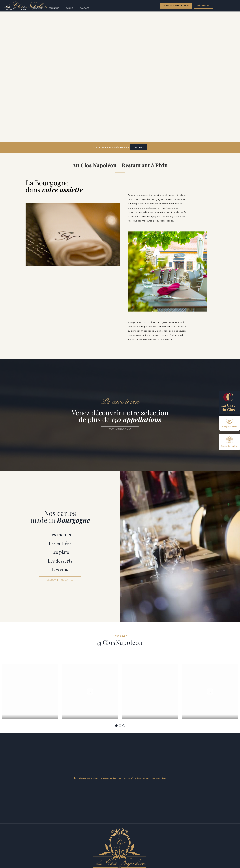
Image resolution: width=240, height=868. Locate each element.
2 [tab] (120, 733)
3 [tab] (124, 733)
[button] (120, 429)
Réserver (204, 6)
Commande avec (176, 6)
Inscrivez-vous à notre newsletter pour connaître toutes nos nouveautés (120, 786)
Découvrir (139, 147)
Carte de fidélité (229, 446)
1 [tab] (116, 733)
